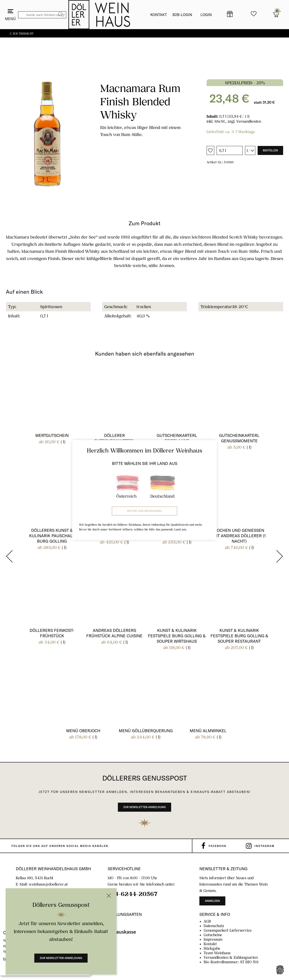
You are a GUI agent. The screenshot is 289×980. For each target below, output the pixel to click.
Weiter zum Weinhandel (145, 511)
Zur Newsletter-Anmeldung (61, 958)
